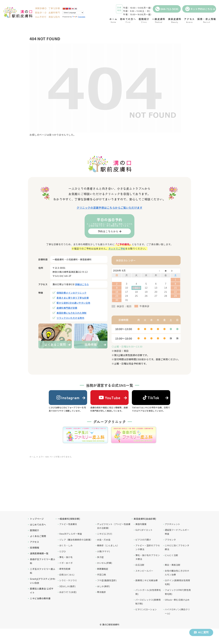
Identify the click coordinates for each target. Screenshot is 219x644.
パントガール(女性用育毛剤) (148, 592)
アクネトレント (172, 524)
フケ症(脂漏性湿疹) (107, 580)
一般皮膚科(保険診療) (69, 519)
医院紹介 (35, 530)
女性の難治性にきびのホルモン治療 (177, 573)
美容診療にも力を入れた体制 (72, 313)
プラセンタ (170, 540)
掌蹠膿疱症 (103, 569)
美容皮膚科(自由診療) (145, 519)
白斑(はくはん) (67, 575)
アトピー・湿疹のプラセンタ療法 (148, 547)
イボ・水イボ (66, 563)
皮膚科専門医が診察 (67, 308)
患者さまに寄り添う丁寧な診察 (73, 298)
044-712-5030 (167, 9)
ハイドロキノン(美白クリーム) (177, 611)
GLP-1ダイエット (144, 530)
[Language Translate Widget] (73, 13)
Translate (79, 17)
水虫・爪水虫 (104, 540)
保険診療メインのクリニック (72, 293)
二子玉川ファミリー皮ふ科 (43, 571)
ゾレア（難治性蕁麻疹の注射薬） (76, 540)
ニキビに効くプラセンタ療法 (177, 547)
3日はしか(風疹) (67, 586)
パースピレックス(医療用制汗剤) (148, 602)
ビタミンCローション (146, 609)
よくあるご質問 (38, 536)
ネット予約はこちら (199, 9)
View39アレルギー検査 (71, 534)
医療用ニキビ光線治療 (147, 580)
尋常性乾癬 (65, 569)
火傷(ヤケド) (103, 551)
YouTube (109, 397)
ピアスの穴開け (143, 540)
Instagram (68, 397)
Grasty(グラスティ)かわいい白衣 (43, 581)
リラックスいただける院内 (70, 318)
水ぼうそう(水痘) (68, 592)
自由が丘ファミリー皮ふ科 (43, 561)
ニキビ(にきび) (105, 534)
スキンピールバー (144, 571)
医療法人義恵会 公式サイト (42, 591)
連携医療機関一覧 (39, 553)
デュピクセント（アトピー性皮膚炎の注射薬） (114, 526)
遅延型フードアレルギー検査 (177, 532)
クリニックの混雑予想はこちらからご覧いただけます (109, 208)
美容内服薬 (141, 524)
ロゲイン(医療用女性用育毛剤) (177, 582)
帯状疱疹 (101, 592)
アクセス (34, 542)
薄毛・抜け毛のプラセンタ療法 (148, 557)
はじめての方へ (38, 524)
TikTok (151, 397)
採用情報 (35, 548)
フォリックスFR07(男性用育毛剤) (178, 592)
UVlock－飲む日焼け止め (177, 600)
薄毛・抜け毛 (66, 557)
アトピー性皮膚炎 (68, 524)
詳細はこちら (82, 284)
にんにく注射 (171, 555)
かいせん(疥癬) (105, 563)
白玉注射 (140, 565)
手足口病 (101, 575)
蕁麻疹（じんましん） (108, 545)
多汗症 (100, 557)
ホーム (33, 457)
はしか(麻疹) (103, 586)
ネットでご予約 (117, 249)
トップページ (37, 519)
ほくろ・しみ (66, 545)
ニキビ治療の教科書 (40, 598)
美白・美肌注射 (173, 565)
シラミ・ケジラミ (68, 580)
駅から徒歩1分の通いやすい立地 (73, 303)
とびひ (63, 551)
